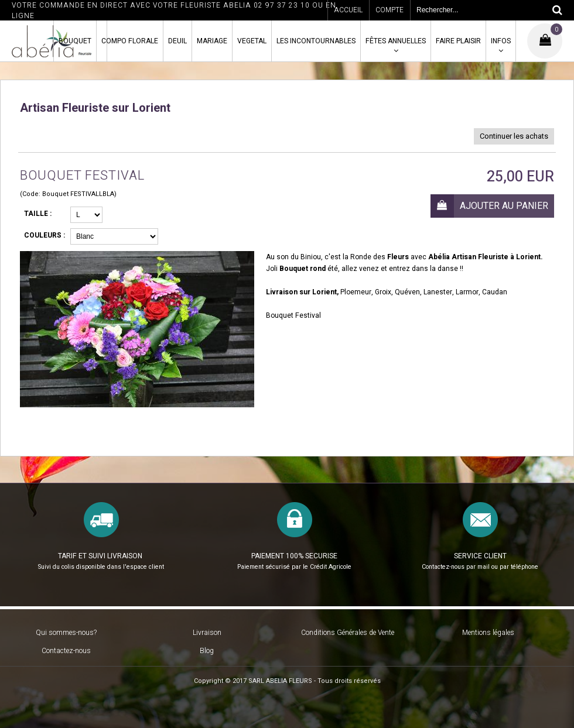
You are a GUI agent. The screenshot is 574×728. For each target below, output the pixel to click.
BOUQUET (75, 41)
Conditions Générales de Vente (348, 633)
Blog (207, 651)
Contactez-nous (66, 651)
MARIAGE (212, 41)
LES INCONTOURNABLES (316, 41)
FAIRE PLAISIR (458, 41)
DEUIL (177, 41)
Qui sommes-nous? (66, 633)
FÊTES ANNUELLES (396, 41)
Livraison (207, 633)
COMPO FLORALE (130, 41)
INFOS (501, 41)
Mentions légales (488, 633)
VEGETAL (252, 41)
